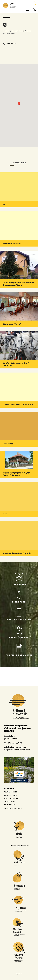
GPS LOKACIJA (10, 44)
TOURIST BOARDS (10, 805)
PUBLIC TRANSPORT (11, 798)
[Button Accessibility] (34, 13)
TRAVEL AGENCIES (10, 792)
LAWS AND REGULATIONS (13, 808)
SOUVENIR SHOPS (10, 795)
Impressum (19, 974)
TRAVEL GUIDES (9, 802)
